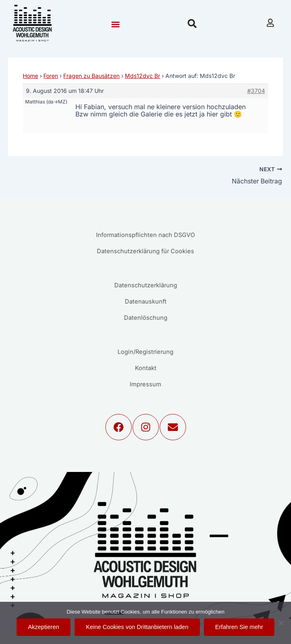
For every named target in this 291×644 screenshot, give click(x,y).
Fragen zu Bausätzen (91, 76)
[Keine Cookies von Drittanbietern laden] (281, 623)
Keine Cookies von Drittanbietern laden (137, 627)
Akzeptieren (44, 627)
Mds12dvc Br (142, 76)
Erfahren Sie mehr (239, 627)
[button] (116, 25)
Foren (51, 76)
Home (30, 76)
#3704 (256, 91)
